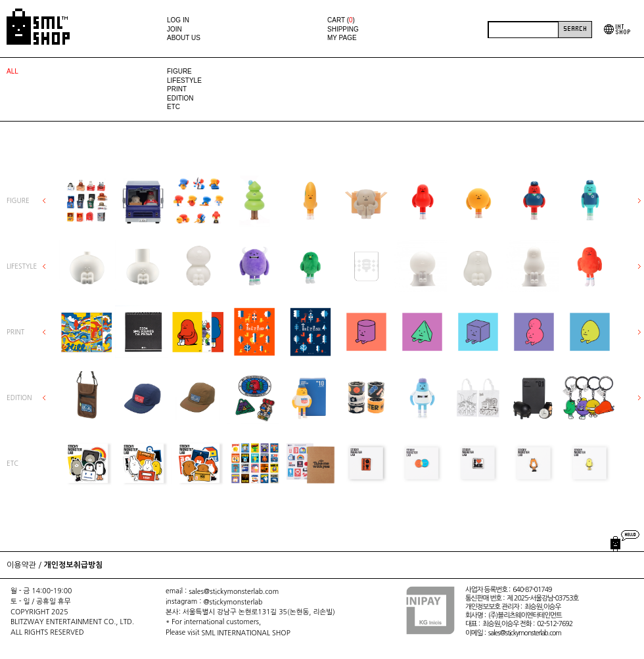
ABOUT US (184, 38)
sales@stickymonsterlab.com (234, 592)
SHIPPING (343, 29)
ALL (12, 71)
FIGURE (179, 71)
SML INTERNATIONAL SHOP (246, 633)
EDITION (180, 98)
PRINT (177, 89)
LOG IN (178, 20)
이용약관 (21, 565)
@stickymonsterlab (233, 602)
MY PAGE (342, 38)
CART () (341, 20)
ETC (173, 107)
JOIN (174, 29)
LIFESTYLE (184, 80)
